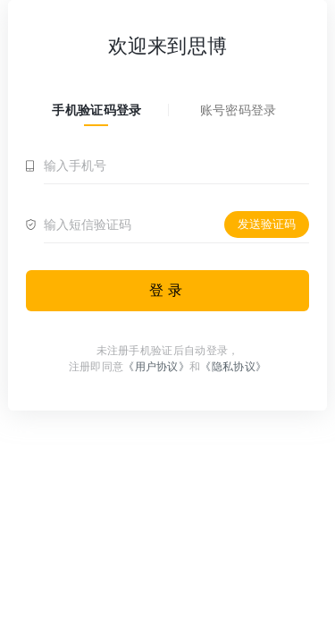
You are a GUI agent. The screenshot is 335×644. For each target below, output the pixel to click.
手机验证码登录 (96, 110)
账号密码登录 (239, 110)
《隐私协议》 (233, 367)
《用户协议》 (156, 367)
